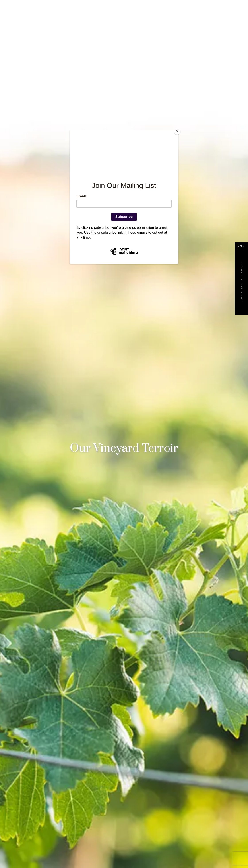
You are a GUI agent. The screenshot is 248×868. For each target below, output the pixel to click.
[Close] (177, 131)
